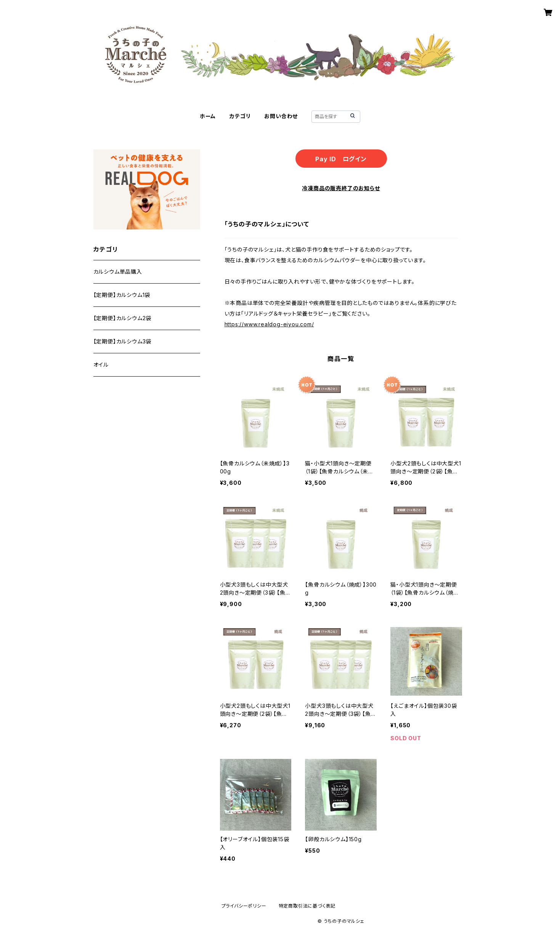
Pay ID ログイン (341, 159)
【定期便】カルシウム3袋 (123, 341)
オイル (101, 365)
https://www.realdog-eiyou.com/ (269, 324)
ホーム (208, 116)
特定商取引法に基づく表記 (307, 906)
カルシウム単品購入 (118, 272)
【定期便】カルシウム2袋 (123, 318)
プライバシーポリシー (244, 906)
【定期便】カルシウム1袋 (122, 295)
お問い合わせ (281, 116)
